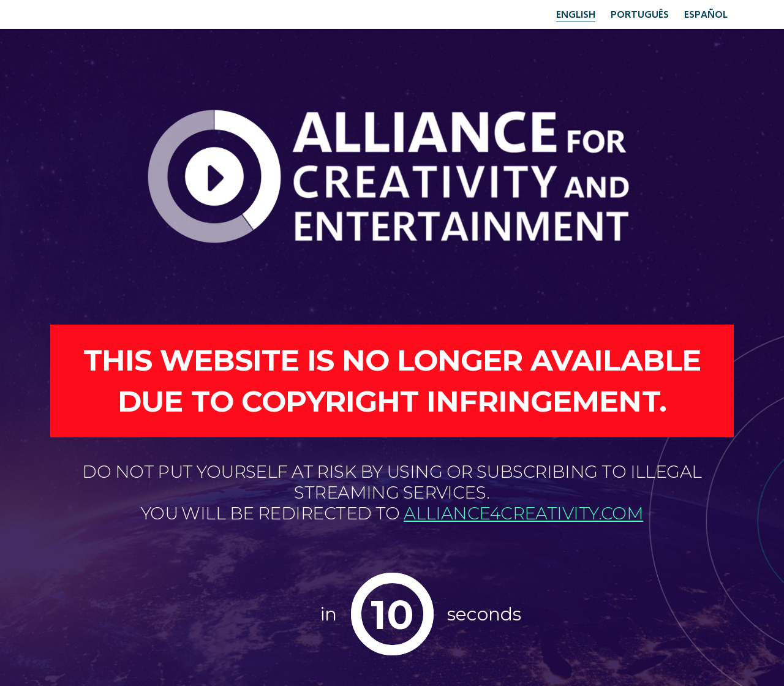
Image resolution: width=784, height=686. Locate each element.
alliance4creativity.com (523, 513)
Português (640, 14)
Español (706, 14)
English (576, 14)
